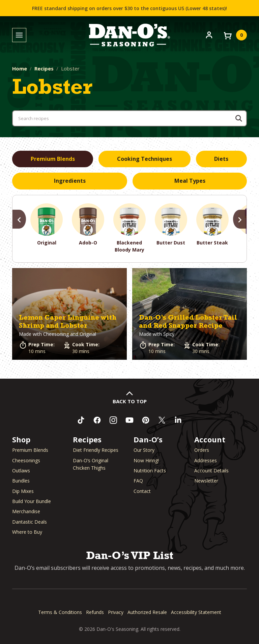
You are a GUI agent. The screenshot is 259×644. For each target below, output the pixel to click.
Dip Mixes (23, 491)
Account (210, 439)
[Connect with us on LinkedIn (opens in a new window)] (178, 420)
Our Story (144, 450)
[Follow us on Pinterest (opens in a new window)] (146, 420)
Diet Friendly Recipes (96, 450)
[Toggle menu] (19, 35)
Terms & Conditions (60, 612)
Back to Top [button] (130, 401)
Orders (202, 450)
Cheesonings (26, 460)
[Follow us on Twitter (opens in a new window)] (162, 420)
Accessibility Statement (196, 612)
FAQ (138, 481)
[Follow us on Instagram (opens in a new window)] (113, 420)
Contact (142, 491)
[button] (69, 314)
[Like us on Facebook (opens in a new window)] (97, 420)
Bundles (21, 481)
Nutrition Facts (150, 471)
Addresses (206, 460)
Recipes (44, 68)
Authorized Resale (147, 612)
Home (20, 68)
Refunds (95, 612)
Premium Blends (30, 450)
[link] (69, 314)
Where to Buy (27, 532)
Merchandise (26, 511)
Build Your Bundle (32, 501)
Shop (21, 439)
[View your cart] (235, 35)
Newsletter (206, 481)
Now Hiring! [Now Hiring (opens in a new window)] (146, 460)
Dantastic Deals (30, 522)
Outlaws (21, 471)
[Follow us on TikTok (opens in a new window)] (81, 420)
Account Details (211, 471)
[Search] (239, 118)
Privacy (116, 612)
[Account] (209, 34)
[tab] (53, 159)
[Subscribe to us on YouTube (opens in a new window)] (129, 420)
